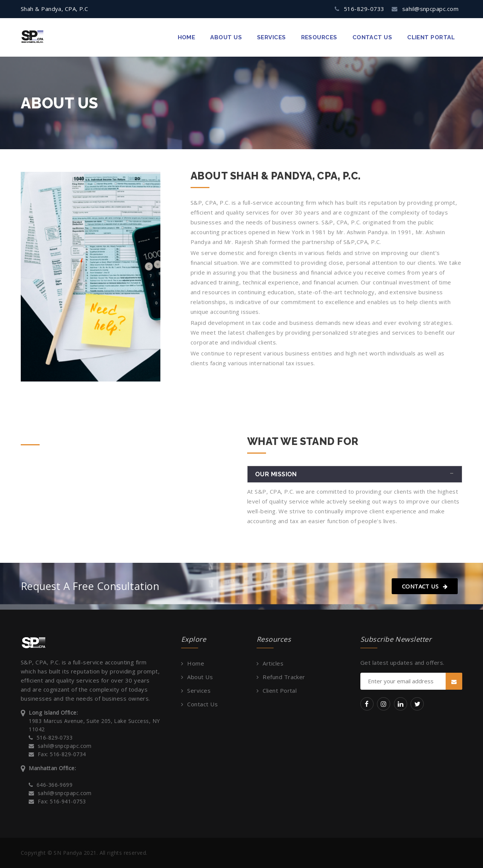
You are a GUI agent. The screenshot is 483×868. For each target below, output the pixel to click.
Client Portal (431, 37)
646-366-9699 (55, 785)
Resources (319, 37)
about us (226, 37)
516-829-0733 (364, 9)
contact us (372, 37)
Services (271, 37)
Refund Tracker (284, 677)
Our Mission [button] (276, 474)
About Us (200, 677)
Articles (273, 663)
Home (187, 37)
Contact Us (425, 586)
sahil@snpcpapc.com (430, 9)
